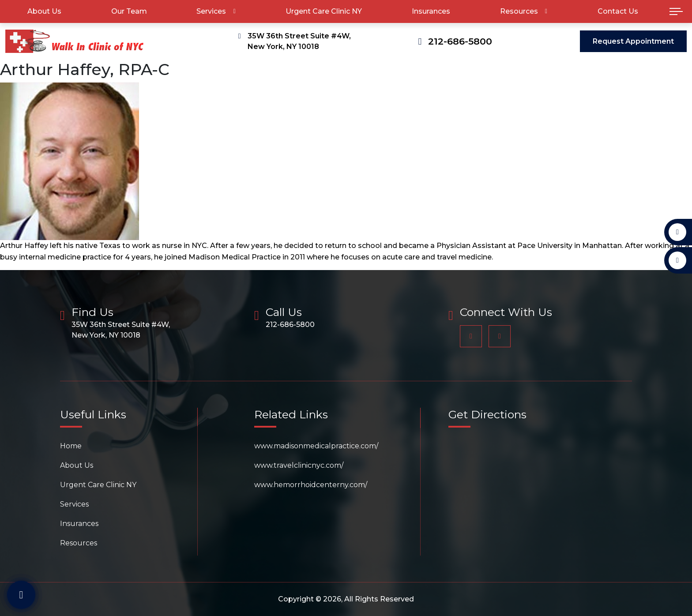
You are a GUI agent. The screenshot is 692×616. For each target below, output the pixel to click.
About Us (44, 11)
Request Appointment (633, 41)
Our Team (129, 11)
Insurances (431, 11)
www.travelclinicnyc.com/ (299, 465)
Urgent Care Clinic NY (324, 11)
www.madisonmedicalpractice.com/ (316, 446)
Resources (519, 11)
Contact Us (618, 11)
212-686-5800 (460, 41)
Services (211, 11)
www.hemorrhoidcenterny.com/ (311, 485)
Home (71, 446)
